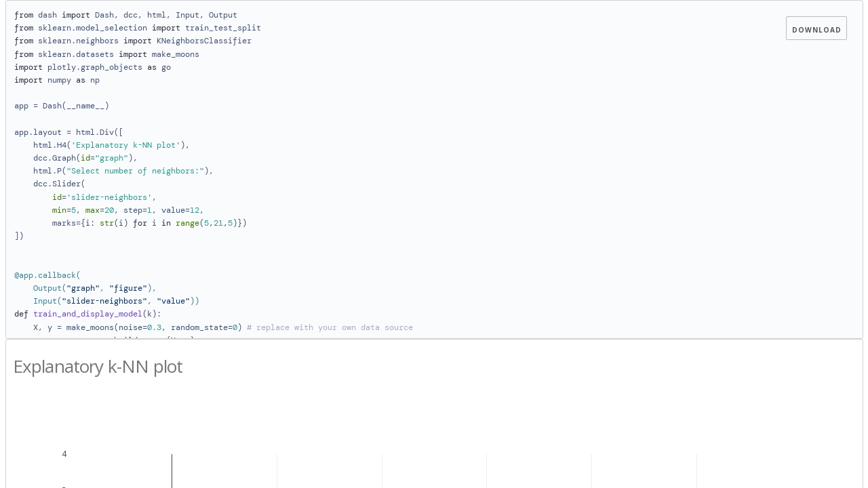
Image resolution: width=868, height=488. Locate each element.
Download (817, 30)
